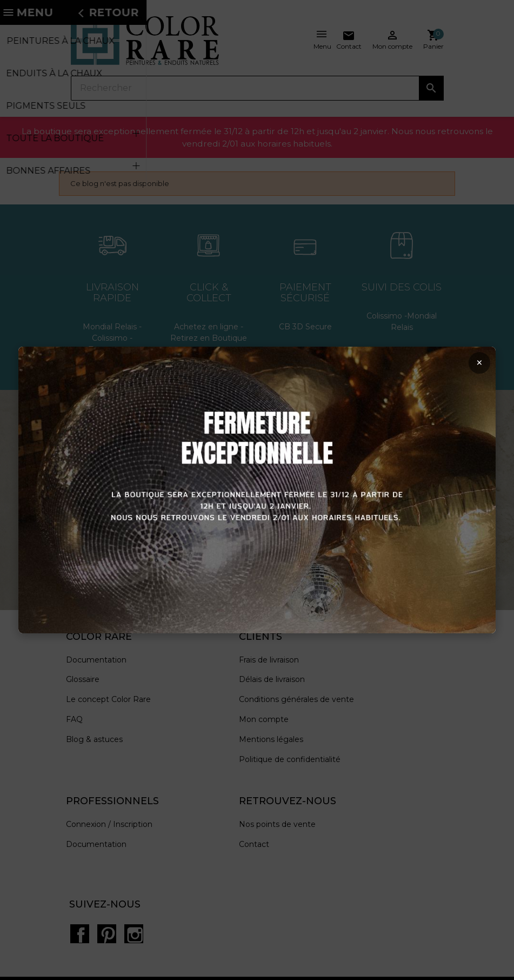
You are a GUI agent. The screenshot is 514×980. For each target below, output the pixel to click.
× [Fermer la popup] (472, 367)
